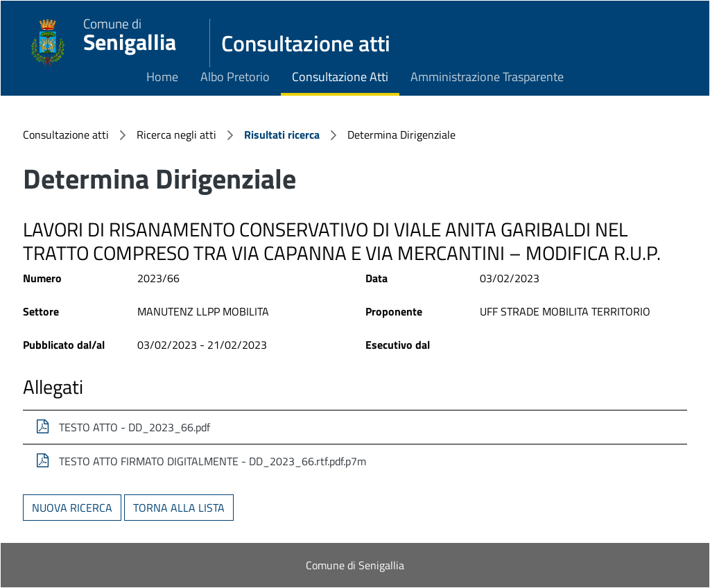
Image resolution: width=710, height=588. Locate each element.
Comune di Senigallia (355, 565)
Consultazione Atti (340, 77)
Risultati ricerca (282, 135)
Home (162, 77)
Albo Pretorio (235, 77)
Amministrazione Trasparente (487, 77)
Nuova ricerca (72, 508)
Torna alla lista (179, 508)
